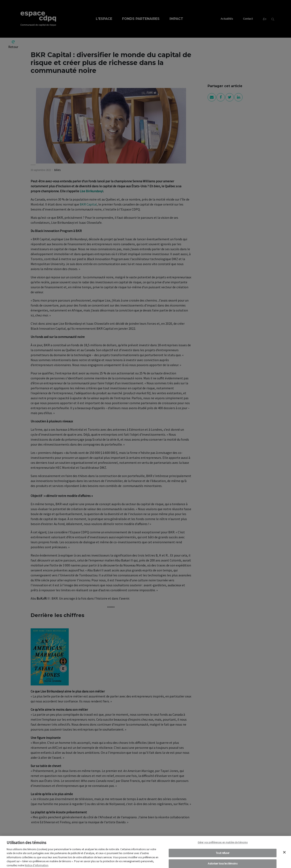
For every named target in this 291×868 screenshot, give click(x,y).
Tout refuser (223, 856)
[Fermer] (284, 855)
